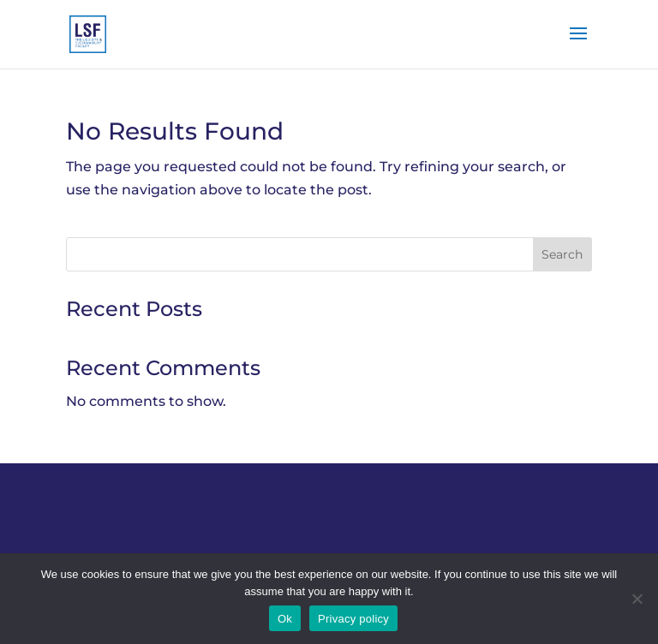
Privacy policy (353, 619)
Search (562, 254)
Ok (285, 619)
